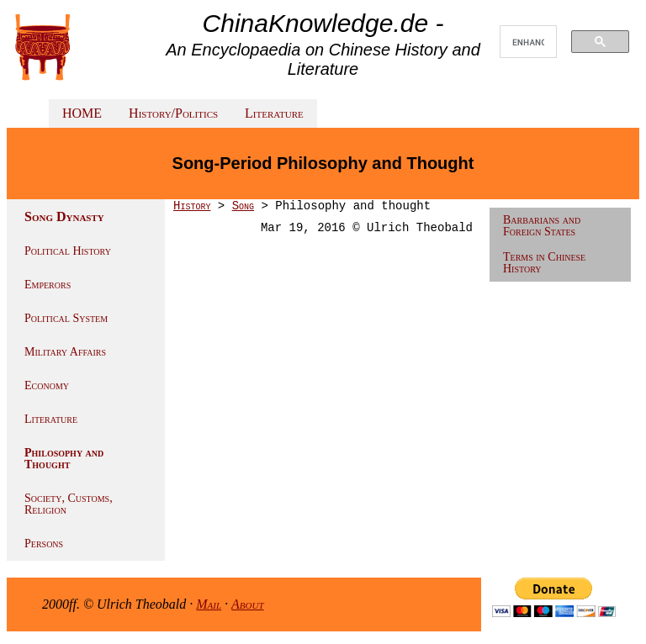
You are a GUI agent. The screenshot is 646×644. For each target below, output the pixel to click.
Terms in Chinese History (544, 263)
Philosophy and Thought (64, 459)
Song (243, 206)
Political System (66, 318)
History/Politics (173, 113)
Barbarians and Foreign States (542, 226)
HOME (82, 113)
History (192, 206)
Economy (47, 385)
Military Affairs (65, 352)
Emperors (48, 285)
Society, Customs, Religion (69, 504)
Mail (209, 604)
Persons (44, 544)
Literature (274, 113)
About (248, 604)
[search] (528, 42)
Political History (68, 251)
